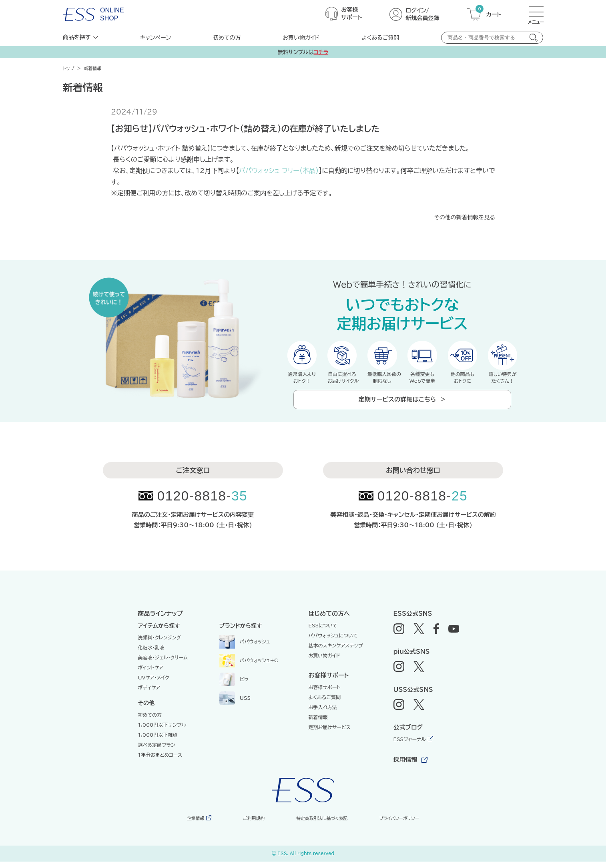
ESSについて (323, 632)
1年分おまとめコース (160, 762)
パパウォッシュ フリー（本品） (279, 171)
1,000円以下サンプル (162, 731)
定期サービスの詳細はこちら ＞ (402, 403)
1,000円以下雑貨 (158, 741)
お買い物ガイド (301, 38)
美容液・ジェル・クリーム (163, 664)
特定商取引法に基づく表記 (319, 825)
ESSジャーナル (410, 746)
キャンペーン (155, 38)
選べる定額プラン (157, 751)
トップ (69, 68)
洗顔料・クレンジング (160, 644)
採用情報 (405, 767)
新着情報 (318, 724)
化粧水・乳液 (151, 654)
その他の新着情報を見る (465, 217)
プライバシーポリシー (397, 825)
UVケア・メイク (154, 684)
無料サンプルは (303, 52)
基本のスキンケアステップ (336, 652)
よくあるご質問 (380, 38)
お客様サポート (325, 694)
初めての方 (227, 38)
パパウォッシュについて (333, 642)
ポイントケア (151, 674)
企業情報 (197, 825)
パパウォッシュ (245, 648)
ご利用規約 (252, 825)
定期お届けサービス (330, 734)
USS (235, 704)
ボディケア (149, 694)
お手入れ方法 (323, 714)
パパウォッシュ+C (249, 667)
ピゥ (234, 685)
